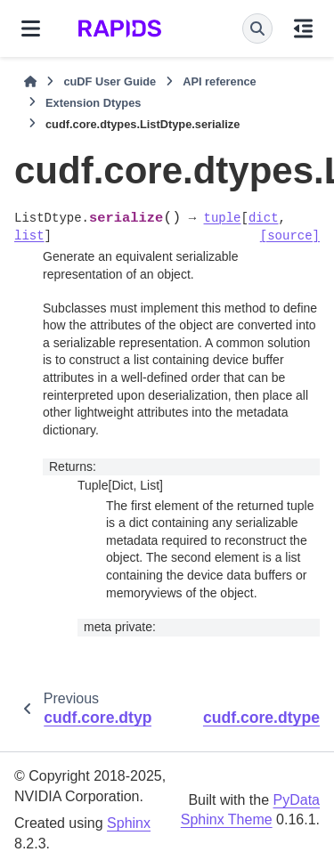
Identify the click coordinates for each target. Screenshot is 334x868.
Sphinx (129, 823)
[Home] (30, 82)
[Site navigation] (31, 28)
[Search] (257, 28)
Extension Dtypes (93, 103)
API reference (220, 81)
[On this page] (303, 28)
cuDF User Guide (110, 81)
